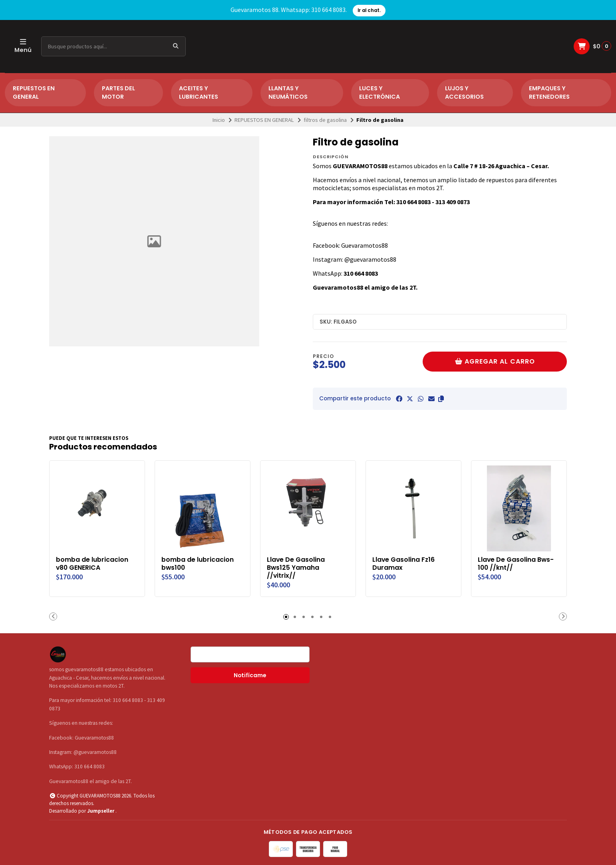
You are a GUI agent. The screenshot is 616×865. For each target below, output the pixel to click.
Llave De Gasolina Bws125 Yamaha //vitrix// (296, 568)
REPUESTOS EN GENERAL (34, 93)
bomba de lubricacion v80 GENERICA (92, 564)
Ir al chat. (369, 10)
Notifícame (250, 675)
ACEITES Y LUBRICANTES (199, 93)
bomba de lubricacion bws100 (198, 564)
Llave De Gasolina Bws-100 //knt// (516, 564)
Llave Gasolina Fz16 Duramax (403, 564)
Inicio (219, 120)
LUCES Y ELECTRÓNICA (380, 93)
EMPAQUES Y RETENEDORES (549, 93)
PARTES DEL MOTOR (118, 93)
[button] (441, 399)
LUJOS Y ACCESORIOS (464, 93)
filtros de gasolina (325, 120)
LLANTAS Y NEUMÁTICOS (288, 93)
